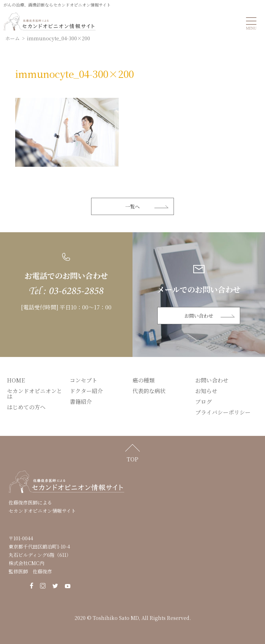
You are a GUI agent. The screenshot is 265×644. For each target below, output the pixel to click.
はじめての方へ (26, 407)
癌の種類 (144, 380)
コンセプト (84, 380)
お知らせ (206, 391)
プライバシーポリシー (223, 412)
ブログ (204, 402)
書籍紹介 (81, 402)
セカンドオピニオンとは (35, 394)
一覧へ (132, 206)
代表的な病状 (149, 391)
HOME (16, 380)
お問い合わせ (199, 316)
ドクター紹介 (86, 391)
